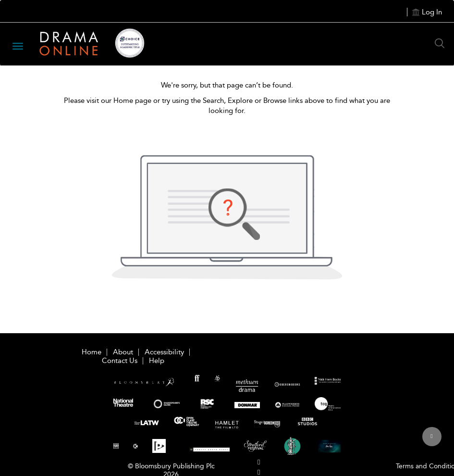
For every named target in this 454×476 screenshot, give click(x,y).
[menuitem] (259, 462)
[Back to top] (432, 442)
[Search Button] (442, 43)
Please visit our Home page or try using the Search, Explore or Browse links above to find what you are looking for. (227, 106)
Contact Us (120, 361)
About (123, 352)
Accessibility (164, 352)
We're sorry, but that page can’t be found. (227, 85)
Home (92, 352)
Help (157, 361)
